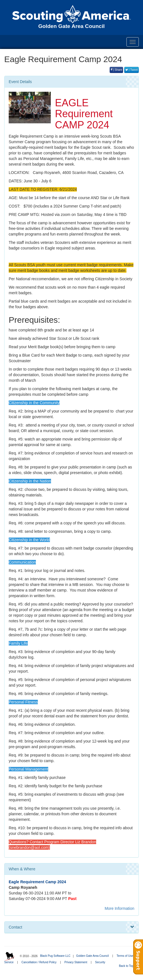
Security (100, 962)
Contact (71, 927)
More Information (119, 908)
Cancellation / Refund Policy (39, 962)
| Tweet (132, 70)
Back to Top (128, 966)
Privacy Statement (76, 962)
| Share (117, 70)
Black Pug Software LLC (55, 956)
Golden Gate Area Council (92, 956)
